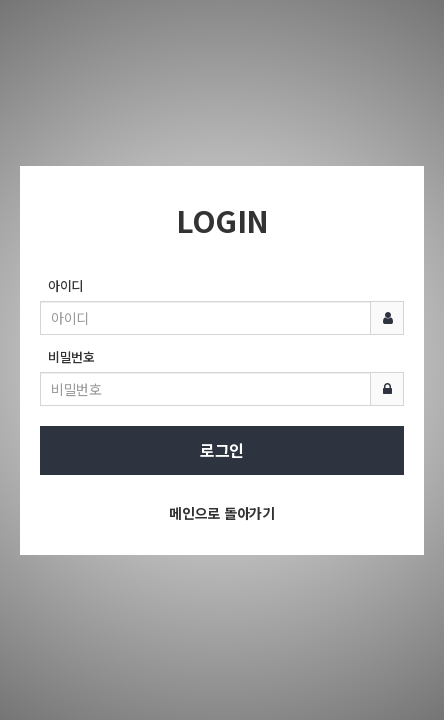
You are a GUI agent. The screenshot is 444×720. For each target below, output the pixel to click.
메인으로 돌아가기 (221, 513)
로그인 (222, 450)
